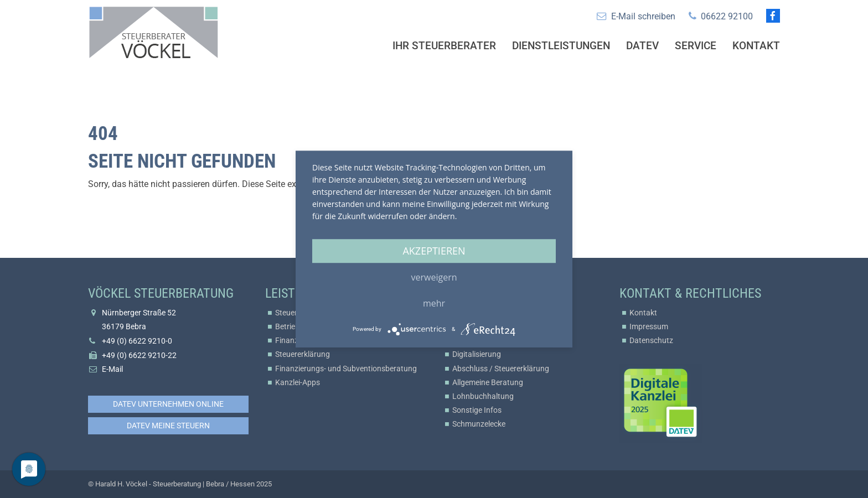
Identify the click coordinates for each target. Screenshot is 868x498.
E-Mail (112, 369)
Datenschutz (651, 340)
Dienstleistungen (561, 46)
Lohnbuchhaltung (483, 396)
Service (696, 46)
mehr (434, 303)
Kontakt (756, 46)
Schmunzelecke (479, 424)
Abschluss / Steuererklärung (501, 369)
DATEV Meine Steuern (168, 426)
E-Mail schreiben (643, 16)
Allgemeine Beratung (488, 382)
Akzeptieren (434, 251)
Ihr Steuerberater (444, 46)
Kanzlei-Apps (298, 382)
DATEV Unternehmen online (168, 404)
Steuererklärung (303, 354)
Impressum (649, 326)
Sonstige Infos (477, 410)
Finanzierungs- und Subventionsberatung (346, 369)
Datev (642, 46)
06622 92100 (727, 16)
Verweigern (434, 277)
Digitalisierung (477, 354)
